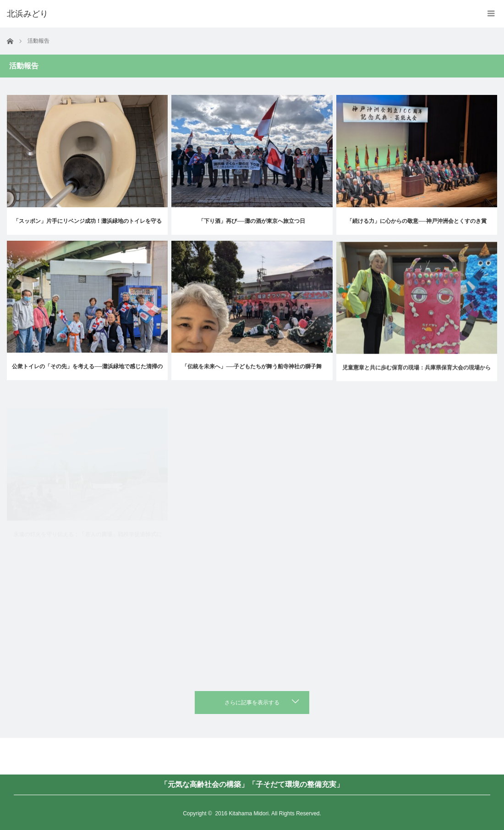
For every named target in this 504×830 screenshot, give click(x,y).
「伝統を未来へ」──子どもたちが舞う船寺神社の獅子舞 (252, 380)
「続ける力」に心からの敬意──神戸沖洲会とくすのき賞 (417, 222)
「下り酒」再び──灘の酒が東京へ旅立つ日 (252, 221)
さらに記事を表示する (252, 703)
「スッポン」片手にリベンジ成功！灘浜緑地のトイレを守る (88, 221)
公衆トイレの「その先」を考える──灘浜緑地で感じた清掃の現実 (87, 377)
